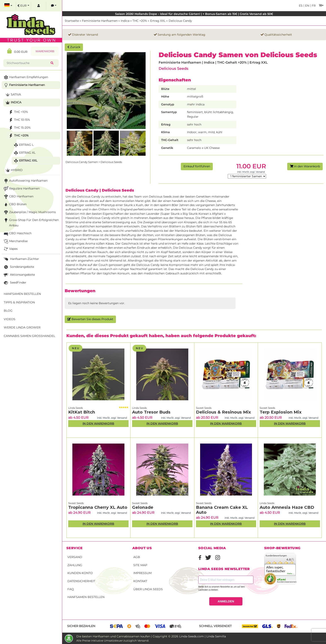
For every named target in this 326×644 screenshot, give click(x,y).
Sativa (13, 95)
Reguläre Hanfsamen (21, 189)
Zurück (74, 47)
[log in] (39, 6)
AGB (137, 557)
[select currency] (23, 6)
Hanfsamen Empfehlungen (26, 77)
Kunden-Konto (80, 573)
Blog (8, 311)
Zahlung (75, 565)
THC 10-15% (19, 120)
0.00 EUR (17, 51)
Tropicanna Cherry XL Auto (98, 507)
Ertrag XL (24, 153)
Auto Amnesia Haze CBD (287, 507)
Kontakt (140, 581)
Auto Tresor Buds (151, 412)
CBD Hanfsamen (18, 197)
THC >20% (140, 21)
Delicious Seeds (173, 68)
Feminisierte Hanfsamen (100, 21)
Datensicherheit (81, 581)
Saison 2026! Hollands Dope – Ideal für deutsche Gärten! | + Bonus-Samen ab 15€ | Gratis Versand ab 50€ (194, 14)
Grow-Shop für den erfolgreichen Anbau (31, 222)
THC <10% (18, 112)
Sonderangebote (18, 267)
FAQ (71, 589)
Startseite (72, 21)
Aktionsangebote (19, 275)
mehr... (291, 574)
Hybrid (14, 170)
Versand (75, 557)
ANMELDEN (226, 601)
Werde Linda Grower (22, 327)
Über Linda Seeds (148, 589)
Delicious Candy (180, 21)
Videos (10, 319)
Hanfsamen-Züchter (21, 259)
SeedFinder (15, 283)
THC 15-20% (19, 128)
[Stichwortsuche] (28, 63)
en (307, 6)
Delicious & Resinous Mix (223, 412)
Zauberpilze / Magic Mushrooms (29, 212)
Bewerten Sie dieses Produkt (90, 319)
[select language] (8, 6)
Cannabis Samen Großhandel (29, 336)
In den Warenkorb (305, 166)
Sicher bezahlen (81, 626)
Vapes (10, 249)
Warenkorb (45, 51)
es (301, 6)
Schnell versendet (215, 626)
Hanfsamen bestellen (86, 597)
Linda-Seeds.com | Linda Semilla (203, 636)
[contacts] (54, 6)
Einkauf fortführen (197, 166)
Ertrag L (23, 145)
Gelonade (143, 507)
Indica (125, 21)
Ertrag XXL (158, 21)
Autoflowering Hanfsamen (25, 181)
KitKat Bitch (82, 412)
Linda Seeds (76, 408)
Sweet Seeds (204, 408)
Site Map (140, 565)
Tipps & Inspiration (19, 302)
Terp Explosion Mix (281, 412)
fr (313, 6)
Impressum (142, 573)
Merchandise (15, 241)
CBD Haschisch (17, 233)
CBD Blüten (15, 204)
